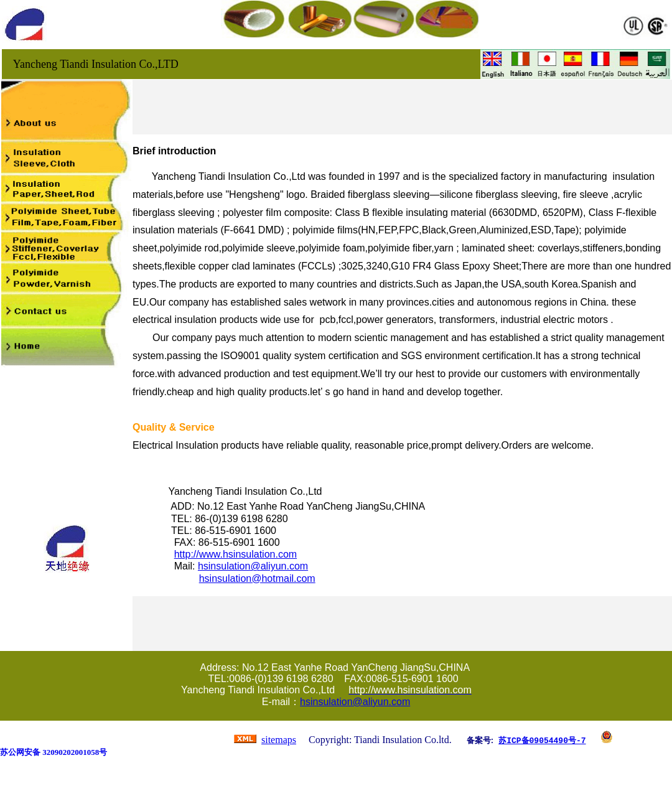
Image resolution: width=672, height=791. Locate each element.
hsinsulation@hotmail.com (257, 578)
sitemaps (279, 740)
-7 (581, 740)
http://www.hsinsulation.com (236, 554)
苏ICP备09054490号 (537, 740)
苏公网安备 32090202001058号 (54, 752)
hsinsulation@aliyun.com (253, 566)
